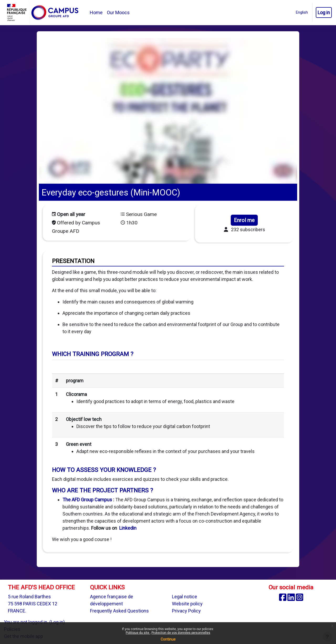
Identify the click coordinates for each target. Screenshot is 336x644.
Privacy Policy (186, 611)
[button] (302, 12)
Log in (324, 12)
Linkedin (128, 528)
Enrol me (244, 220)
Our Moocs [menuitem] (118, 12)
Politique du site (138, 633)
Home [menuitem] (96, 12)
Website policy (187, 604)
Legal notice (185, 597)
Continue (168, 639)
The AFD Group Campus (87, 500)
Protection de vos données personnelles (181, 633)
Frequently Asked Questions (119, 611)
